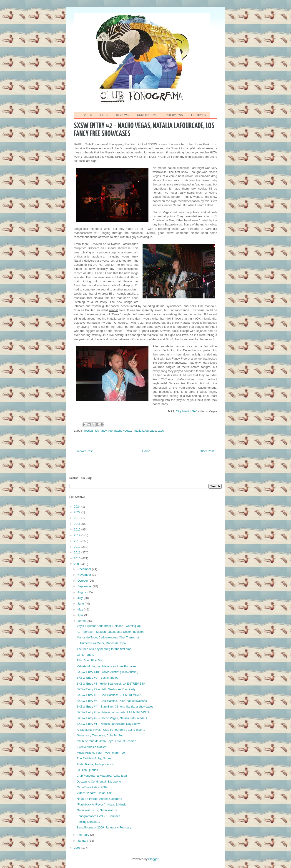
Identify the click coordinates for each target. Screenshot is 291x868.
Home (146, 451)
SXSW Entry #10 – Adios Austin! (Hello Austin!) (107, 672)
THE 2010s (85, 115)
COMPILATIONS (147, 115)
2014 (78, 535)
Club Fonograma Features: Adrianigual (102, 776)
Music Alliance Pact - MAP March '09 (101, 753)
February (84, 835)
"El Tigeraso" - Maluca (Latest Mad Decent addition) (110, 632)
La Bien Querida (87, 770)
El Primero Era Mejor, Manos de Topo (101, 643)
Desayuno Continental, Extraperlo (99, 782)
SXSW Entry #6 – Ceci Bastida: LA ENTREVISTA (109, 695)
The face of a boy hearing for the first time (104, 649)
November (85, 575)
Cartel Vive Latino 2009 (92, 787)
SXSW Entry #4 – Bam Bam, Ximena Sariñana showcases (115, 707)
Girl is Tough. (85, 655)
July (81, 598)
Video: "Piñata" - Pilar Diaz (94, 793)
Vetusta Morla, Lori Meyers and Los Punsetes (106, 666)
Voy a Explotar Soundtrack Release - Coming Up (109, 626)
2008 (78, 848)
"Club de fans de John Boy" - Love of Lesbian (106, 741)
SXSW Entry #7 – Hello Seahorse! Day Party (106, 689)
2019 (78, 518)
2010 (78, 558)
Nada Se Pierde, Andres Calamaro (99, 799)
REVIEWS (122, 115)
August (83, 592)
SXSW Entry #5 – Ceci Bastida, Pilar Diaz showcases (112, 701)
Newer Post (85, 451)
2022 (78, 512)
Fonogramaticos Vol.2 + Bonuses (98, 816)
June (81, 604)
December (85, 569)
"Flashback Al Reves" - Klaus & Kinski (101, 804)
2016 (78, 524)
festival (89, 431)
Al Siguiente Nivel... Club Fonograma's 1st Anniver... (111, 730)
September (85, 586)
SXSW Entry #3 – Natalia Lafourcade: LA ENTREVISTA (113, 712)
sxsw (161, 431)
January (83, 841)
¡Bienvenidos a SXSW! (92, 747)
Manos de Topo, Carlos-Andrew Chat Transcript (108, 637)
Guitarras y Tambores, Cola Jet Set (100, 735)
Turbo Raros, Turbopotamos (95, 764)
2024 (78, 507)
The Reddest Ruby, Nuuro (94, 758)
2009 (78, 564)
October (83, 581)
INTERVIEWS (174, 115)
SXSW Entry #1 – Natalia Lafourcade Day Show (108, 724)
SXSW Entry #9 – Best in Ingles (97, 678)
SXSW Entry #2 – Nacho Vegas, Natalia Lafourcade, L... (113, 718)
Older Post (207, 451)
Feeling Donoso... (88, 822)
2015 (78, 529)
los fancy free (104, 431)
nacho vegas (123, 431)
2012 (78, 547)
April (81, 615)
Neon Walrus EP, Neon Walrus (97, 810)
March (82, 621)
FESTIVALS (198, 115)
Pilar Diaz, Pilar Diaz (90, 660)
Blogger (153, 859)
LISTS (104, 115)
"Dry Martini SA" (186, 411)
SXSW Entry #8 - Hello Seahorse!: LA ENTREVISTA (111, 684)
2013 (78, 541)
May (81, 609)
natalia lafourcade (144, 431)
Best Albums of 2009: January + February (104, 827)
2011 (78, 552)
